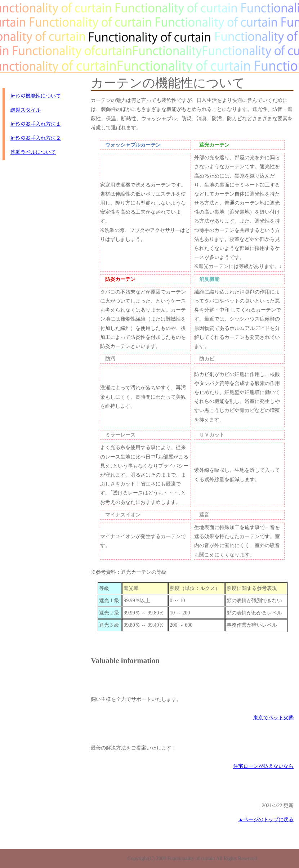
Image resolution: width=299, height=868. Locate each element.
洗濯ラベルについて (33, 152)
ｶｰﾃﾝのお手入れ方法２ (36, 138)
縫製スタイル (26, 110)
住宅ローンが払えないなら (263, 766)
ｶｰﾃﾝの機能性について (36, 96)
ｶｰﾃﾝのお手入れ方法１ (36, 124)
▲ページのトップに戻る (266, 820)
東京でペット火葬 (273, 718)
